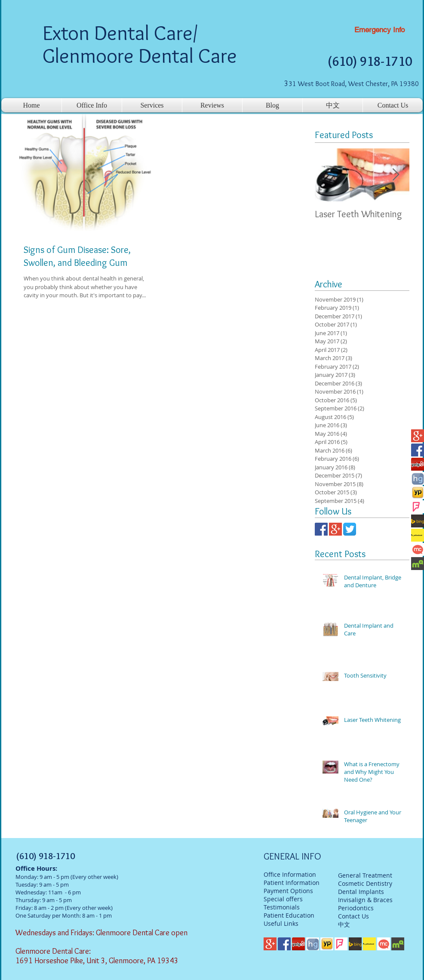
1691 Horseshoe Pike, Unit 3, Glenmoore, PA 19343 (97, 961)
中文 (344, 924)
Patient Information (292, 883)
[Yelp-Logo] (418, 464)
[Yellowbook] (418, 535)
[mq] (418, 564)
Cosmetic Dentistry (365, 883)
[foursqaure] (418, 507)
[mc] (418, 549)
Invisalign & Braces (365, 900)
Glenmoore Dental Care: (54, 951)
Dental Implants (361, 892)
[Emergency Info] (379, 30)
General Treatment (365, 875)
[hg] (418, 478)
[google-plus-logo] (418, 436)
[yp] (418, 493)
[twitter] (350, 529)
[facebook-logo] (418, 450)
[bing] (418, 521)
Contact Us (353, 916)
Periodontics (356, 908)
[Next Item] (396, 175)
